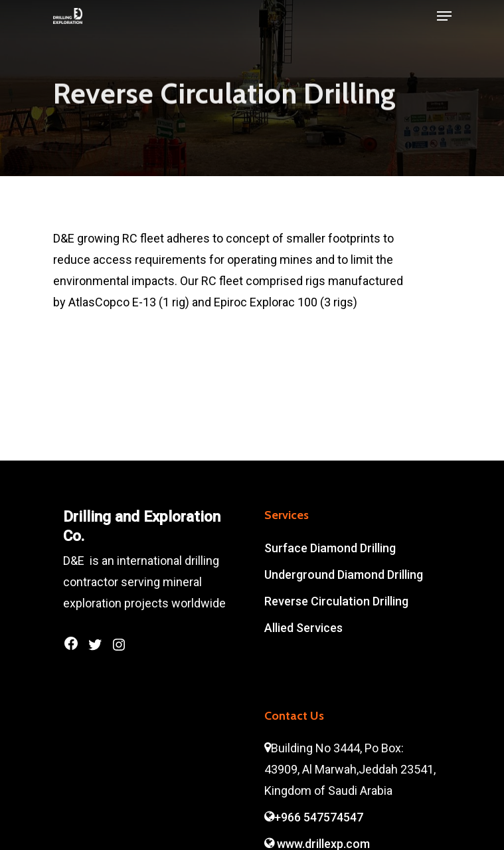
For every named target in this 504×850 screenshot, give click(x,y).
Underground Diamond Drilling (344, 575)
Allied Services (303, 628)
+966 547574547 (314, 817)
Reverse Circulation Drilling (336, 601)
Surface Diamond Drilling (330, 548)
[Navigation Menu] (444, 16)
